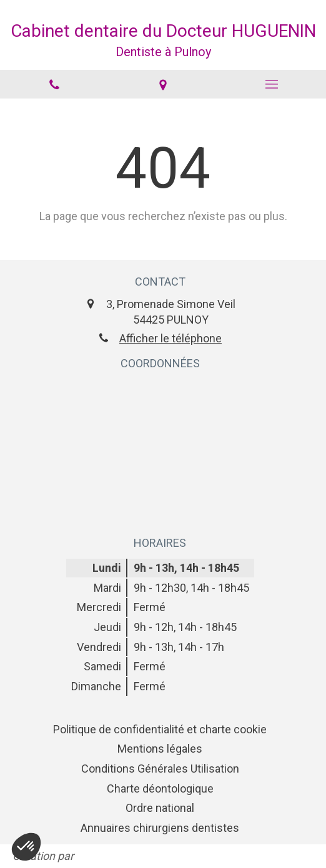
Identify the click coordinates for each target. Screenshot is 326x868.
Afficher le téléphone (170, 338)
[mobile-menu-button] (272, 84)
